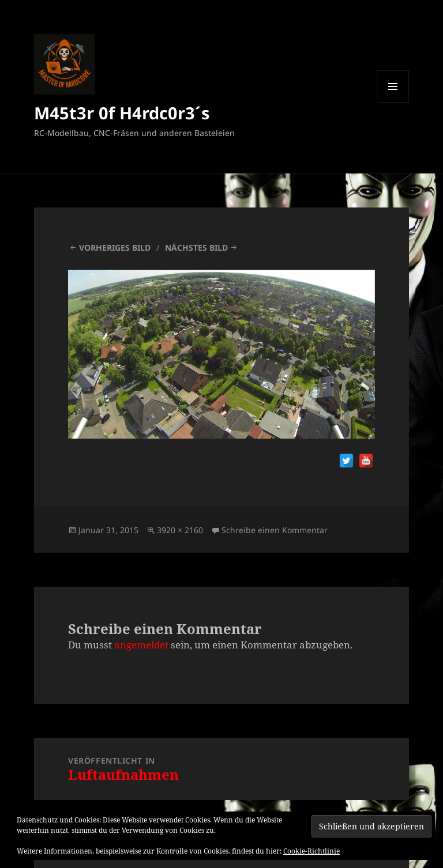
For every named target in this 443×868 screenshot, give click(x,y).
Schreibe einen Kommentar (275, 530)
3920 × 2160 (180, 530)
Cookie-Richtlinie (311, 851)
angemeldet (141, 645)
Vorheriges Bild (115, 248)
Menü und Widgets (393, 102)
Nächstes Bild (196, 248)
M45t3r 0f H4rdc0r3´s (122, 113)
